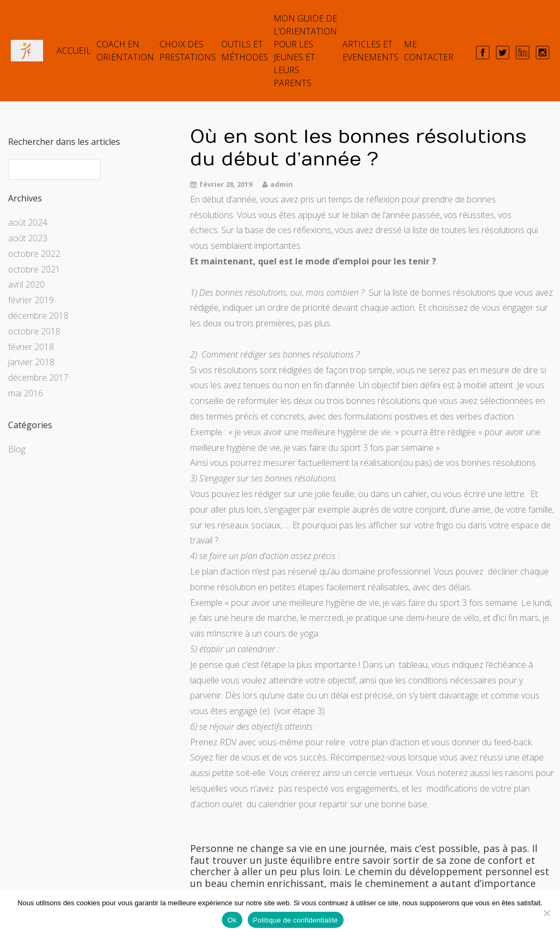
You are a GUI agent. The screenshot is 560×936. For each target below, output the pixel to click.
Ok (232, 920)
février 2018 (31, 347)
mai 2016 (26, 393)
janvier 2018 (31, 362)
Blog (17, 449)
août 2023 (28, 238)
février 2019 (31, 300)
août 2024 (28, 222)
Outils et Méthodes (245, 51)
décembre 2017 (38, 378)
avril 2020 (26, 284)
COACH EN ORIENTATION (125, 51)
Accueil (74, 51)
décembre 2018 (38, 316)
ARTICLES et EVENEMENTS (370, 51)
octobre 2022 (34, 254)
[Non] (547, 913)
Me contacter (429, 51)
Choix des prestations (188, 51)
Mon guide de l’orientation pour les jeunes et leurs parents (305, 51)
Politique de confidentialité (296, 920)
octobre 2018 (34, 331)
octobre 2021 (34, 269)
